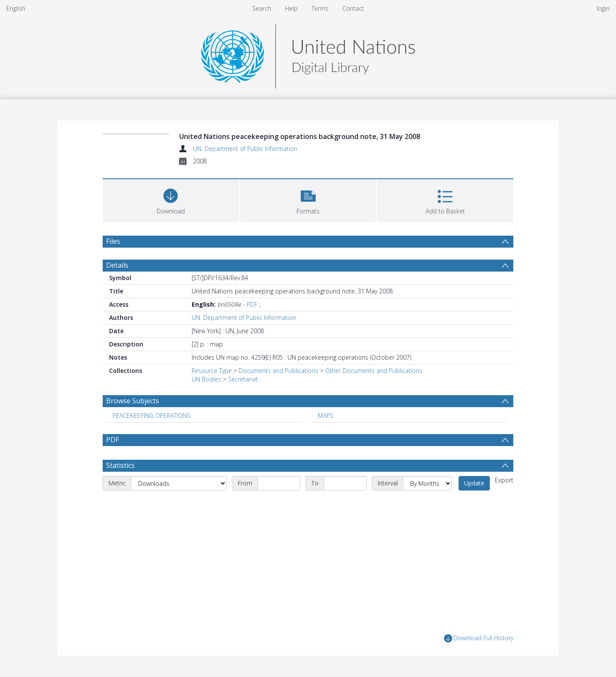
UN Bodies (206, 379)
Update (474, 483)
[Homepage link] (308, 54)
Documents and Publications (278, 371)
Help (291, 8)
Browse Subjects (133, 401)
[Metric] (179, 483)
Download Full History (479, 638)
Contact (353, 8)
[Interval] (427, 483)
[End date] (345, 483)
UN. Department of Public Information (245, 149)
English (16, 8)
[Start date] (279, 483)
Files (113, 241)
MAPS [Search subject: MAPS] (326, 415)
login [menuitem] (603, 8)
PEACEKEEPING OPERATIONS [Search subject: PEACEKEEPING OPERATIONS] (151, 415)
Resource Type (212, 371)
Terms (320, 8)
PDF (252, 304)
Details (117, 265)
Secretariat (243, 379)
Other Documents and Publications (374, 371)
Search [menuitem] (262, 8)
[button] (308, 200)
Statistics (120, 465)
